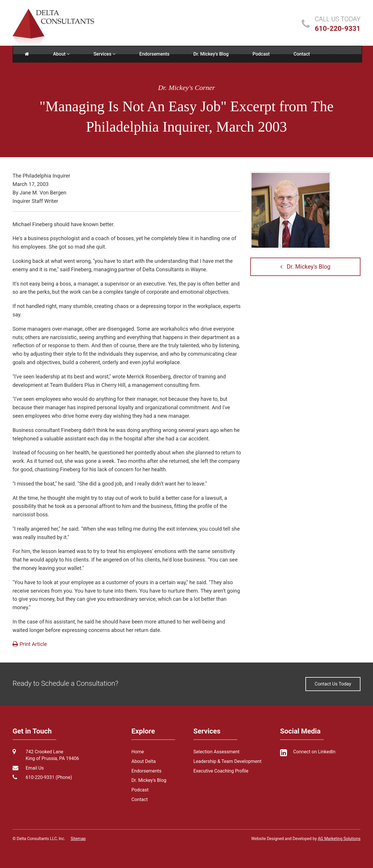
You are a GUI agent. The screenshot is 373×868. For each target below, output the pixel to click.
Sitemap (78, 839)
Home (138, 752)
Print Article (30, 644)
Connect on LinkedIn (314, 752)
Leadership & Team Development (228, 761)
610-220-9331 (338, 29)
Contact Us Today (333, 684)
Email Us (35, 768)
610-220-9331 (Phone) (49, 777)
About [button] (61, 54)
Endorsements (154, 54)
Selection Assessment (217, 752)
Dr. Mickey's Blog (211, 54)
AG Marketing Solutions (339, 839)
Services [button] (104, 54)
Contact (302, 54)
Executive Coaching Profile (221, 771)
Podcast (261, 54)
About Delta (144, 761)
